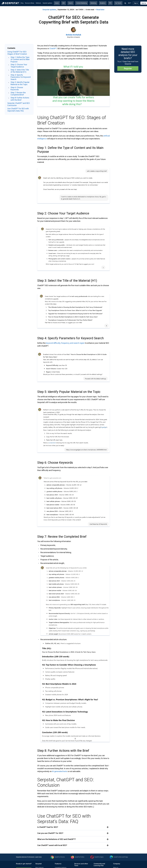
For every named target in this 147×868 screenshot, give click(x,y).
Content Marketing (82, 3)
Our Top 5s (118, 3)
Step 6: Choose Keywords (17, 89)
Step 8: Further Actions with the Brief (20, 99)
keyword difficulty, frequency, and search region (65, 343)
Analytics (103, 3)
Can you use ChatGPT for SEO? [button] (50, 833)
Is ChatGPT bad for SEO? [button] (48, 827)
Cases (57, 3)
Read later (100, 10)
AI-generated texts (60, 771)
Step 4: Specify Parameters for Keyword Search (21, 77)
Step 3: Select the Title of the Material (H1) (20, 71)
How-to (71, 3)
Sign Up (144, 3)
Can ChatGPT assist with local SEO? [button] (52, 845)
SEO (64, 3)
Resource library (30, 3)
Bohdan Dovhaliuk (74, 35)
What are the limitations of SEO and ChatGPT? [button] (57, 839)
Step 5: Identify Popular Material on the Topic (20, 83)
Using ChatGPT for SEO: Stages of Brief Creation (17, 53)
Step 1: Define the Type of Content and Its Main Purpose (20, 59)
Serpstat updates (47, 3)
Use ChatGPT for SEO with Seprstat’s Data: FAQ (18, 110)
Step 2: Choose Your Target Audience (19, 66)
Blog (22, 3)
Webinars (38, 3)
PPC (110, 3)
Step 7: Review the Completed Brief (18, 94)
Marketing (93, 3)
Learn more (38, 857)
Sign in (136, 3)
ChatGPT (53, 49)
